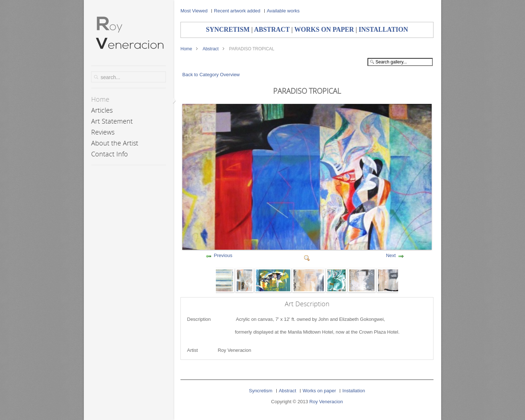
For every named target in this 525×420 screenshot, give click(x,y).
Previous (223, 255)
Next (391, 255)
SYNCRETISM (228, 30)
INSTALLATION (383, 30)
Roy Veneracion (326, 402)
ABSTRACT (272, 30)
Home (186, 49)
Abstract (211, 49)
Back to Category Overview (211, 75)
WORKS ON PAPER (324, 30)
